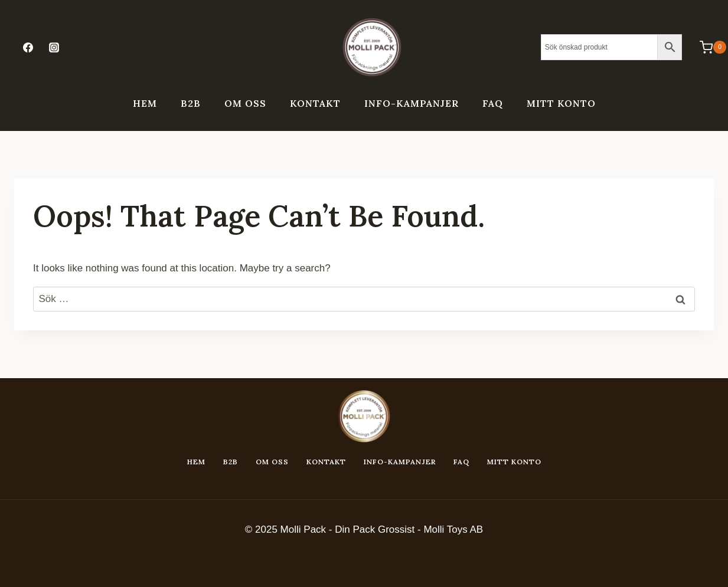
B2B (191, 103)
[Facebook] (28, 47)
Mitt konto (561, 103)
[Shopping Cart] (707, 47)
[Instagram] (54, 47)
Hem (145, 103)
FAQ (493, 103)
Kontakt (315, 103)
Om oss (245, 103)
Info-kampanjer (412, 103)
